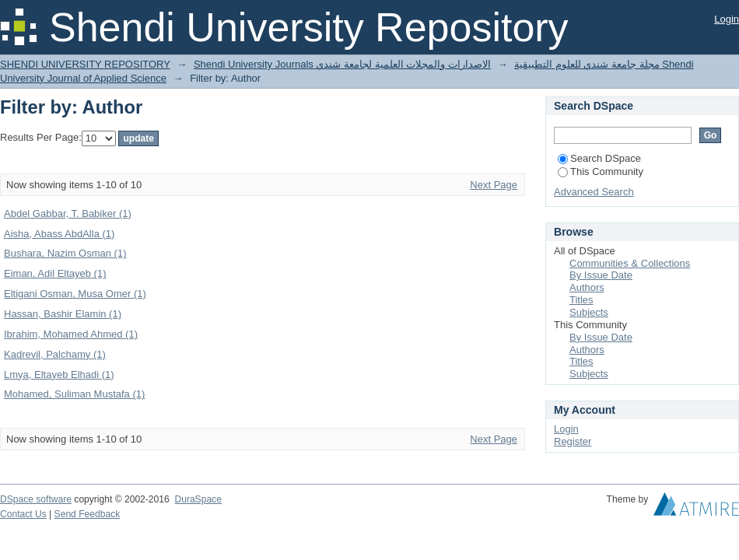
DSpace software (36, 499)
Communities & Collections (630, 263)
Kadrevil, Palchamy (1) (55, 354)
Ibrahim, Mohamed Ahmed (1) (71, 334)
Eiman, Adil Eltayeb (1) (55, 273)
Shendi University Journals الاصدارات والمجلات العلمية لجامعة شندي (342, 64)
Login (727, 19)
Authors (587, 287)
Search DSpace (599, 158)
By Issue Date (601, 275)
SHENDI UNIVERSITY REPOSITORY (85, 64)
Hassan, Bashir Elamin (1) (63, 314)
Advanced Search (594, 192)
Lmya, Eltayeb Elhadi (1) (59, 374)
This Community (601, 171)
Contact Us (23, 514)
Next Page (494, 185)
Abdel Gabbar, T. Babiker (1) (68, 213)
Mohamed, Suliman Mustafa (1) (74, 394)
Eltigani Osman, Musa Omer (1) (75, 294)
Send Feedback (88, 514)
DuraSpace (198, 499)
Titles (581, 300)
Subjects (589, 312)
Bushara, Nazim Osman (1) (65, 253)
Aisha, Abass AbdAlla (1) (59, 234)
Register (573, 441)
